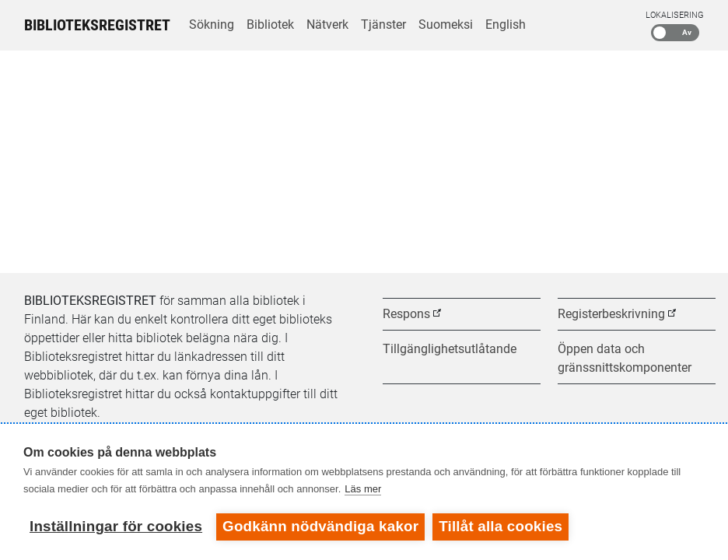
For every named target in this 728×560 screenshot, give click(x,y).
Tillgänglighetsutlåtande (450, 349)
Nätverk (327, 24)
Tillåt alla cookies (500, 526)
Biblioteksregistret (97, 25)
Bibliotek (270, 24)
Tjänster (383, 24)
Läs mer (363, 489)
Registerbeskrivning (611, 314)
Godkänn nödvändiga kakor (320, 526)
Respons (406, 314)
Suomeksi (446, 24)
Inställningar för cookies (116, 526)
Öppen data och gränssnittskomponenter (625, 358)
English (506, 24)
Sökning (212, 24)
